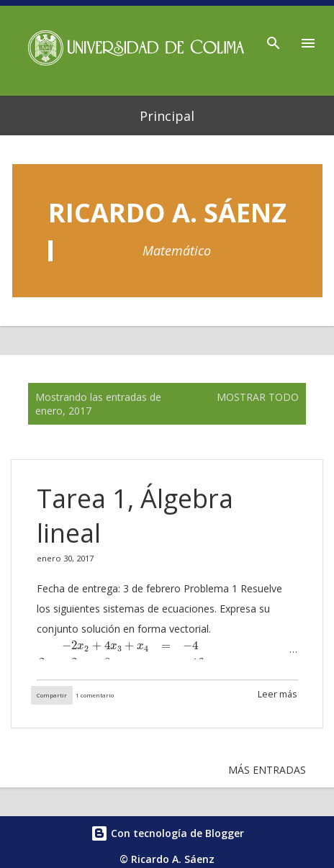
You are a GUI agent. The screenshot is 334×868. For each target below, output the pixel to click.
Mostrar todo (258, 397)
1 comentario (95, 695)
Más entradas (267, 770)
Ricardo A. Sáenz (167, 213)
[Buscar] (274, 39)
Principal (167, 116)
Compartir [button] (52, 695)
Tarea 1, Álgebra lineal (135, 516)
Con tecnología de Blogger (167, 833)
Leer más (277, 694)
